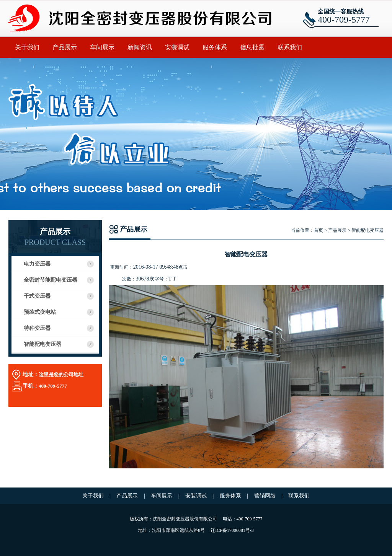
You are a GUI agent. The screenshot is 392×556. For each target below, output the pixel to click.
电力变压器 (37, 264)
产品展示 (65, 47)
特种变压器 (37, 328)
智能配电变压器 (42, 344)
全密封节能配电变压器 (51, 280)
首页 (318, 230)
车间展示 (102, 47)
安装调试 (177, 47)
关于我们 (27, 47)
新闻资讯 (140, 47)
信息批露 (252, 47)
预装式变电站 (40, 312)
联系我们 (290, 47)
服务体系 (215, 47)
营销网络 (266, 496)
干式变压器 (37, 296)
